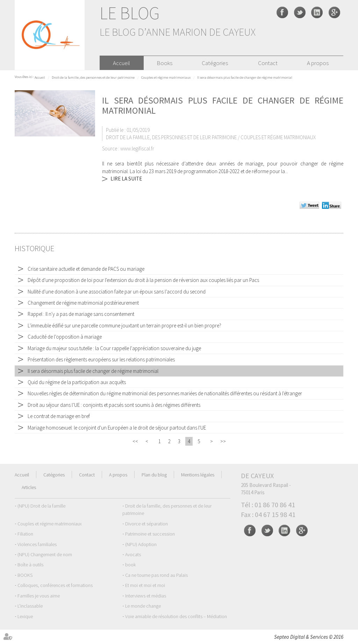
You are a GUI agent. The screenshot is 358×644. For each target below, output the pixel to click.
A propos (318, 63)
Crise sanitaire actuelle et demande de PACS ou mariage (86, 269)
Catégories (215, 63)
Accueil (121, 63)
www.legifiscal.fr (137, 148)
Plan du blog (154, 475)
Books (164, 63)
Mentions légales (198, 475)
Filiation (25, 534)
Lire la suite (126, 179)
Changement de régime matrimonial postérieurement (83, 303)
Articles (29, 487)
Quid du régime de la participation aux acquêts (77, 382)
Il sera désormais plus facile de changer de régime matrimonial (245, 77)
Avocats (133, 554)
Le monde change (143, 606)
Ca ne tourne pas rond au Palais (156, 575)
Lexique (25, 616)
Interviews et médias (146, 596)
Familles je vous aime (39, 596)
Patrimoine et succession (150, 534)
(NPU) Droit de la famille (41, 506)
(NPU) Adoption (141, 544)
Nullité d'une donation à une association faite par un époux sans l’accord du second (117, 292)
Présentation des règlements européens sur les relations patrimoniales (101, 359)
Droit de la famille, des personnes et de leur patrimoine (93, 77)
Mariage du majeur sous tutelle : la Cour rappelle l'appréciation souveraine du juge (114, 348)
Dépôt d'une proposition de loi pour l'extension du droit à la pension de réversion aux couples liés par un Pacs (143, 280)
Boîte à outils (30, 565)
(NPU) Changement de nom (45, 554)
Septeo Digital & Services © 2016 (309, 637)
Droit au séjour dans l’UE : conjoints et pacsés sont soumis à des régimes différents (114, 405)
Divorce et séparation (146, 524)
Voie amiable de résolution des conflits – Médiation (176, 616)
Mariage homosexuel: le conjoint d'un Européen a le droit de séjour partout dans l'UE (117, 428)
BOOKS (25, 575)
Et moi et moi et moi (145, 585)
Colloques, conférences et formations (55, 585)
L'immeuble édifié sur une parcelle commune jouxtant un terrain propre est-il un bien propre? (124, 325)
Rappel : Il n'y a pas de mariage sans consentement (81, 314)
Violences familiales (37, 544)
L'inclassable (30, 606)
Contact (268, 63)
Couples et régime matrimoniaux (166, 77)
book (130, 565)
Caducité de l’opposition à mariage (65, 337)
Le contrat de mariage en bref (59, 416)
